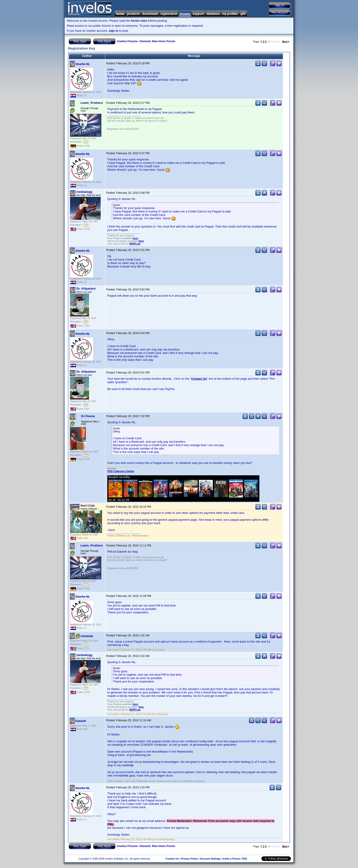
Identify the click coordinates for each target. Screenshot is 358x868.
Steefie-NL (83, 64)
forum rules (139, 21)
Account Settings (210, 859)
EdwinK (81, 721)
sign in (113, 31)
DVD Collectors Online (121, 471)
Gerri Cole (88, 506)
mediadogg (84, 192)
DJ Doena (88, 416)
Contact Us (199, 379)
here (135, 238)
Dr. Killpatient (86, 289)
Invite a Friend (231, 859)
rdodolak (87, 636)
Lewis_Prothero (92, 103)
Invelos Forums (127, 41)
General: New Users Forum (158, 41)
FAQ (244, 859)
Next (286, 42)
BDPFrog (135, 244)
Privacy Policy (189, 859)
